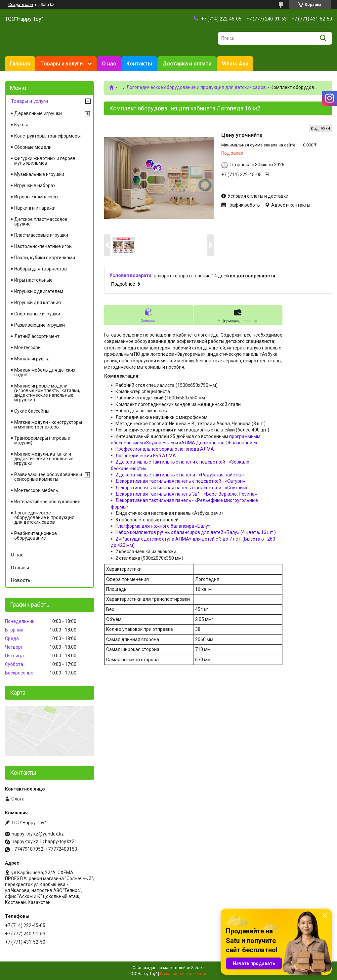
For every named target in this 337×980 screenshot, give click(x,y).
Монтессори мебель (36, 490)
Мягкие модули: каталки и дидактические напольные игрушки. (44, 459)
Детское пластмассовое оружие (41, 222)
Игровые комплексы (36, 197)
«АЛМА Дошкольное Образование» (218, 443)
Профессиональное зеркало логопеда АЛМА (165, 449)
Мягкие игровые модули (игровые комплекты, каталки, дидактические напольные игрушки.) (47, 393)
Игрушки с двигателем (39, 291)
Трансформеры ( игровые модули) (42, 440)
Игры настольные (33, 280)
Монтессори (27, 347)
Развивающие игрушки (40, 325)
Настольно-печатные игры (43, 246)
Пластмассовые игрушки (41, 235)
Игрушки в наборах (35, 185)
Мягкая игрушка (32, 359)
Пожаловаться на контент (185, 974)
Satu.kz (198, 968)
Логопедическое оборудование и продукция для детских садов (196, 87)
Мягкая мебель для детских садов (45, 372)
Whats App (235, 64)
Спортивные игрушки (37, 314)
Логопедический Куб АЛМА (146, 456)
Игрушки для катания (38, 303)
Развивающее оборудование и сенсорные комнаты (48, 477)
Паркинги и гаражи (35, 208)
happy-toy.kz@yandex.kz (38, 834)
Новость (21, 580)
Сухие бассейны (32, 411)
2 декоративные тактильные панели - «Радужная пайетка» (180, 475)
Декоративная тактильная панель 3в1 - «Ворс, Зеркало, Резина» (186, 494)
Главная (20, 64)
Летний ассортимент (37, 336)
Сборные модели (33, 147)
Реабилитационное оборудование (36, 536)
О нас (109, 64)
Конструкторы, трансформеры (47, 136)
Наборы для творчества (41, 269)
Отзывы (20, 568)
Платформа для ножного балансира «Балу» (163, 526)
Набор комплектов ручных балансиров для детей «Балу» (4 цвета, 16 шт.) (196, 532)
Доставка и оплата (187, 64)
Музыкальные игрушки (39, 174)
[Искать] (323, 38)
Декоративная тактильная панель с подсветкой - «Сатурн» (180, 481)
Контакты (139, 64)
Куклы (21, 125)
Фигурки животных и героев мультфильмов (45, 161)
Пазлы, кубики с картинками (45, 258)
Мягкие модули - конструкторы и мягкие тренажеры (48, 425)
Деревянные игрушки (38, 113)
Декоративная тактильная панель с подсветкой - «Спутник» (181, 488)
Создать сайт (21, 5)
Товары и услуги (62, 64)
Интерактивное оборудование (47, 502)
